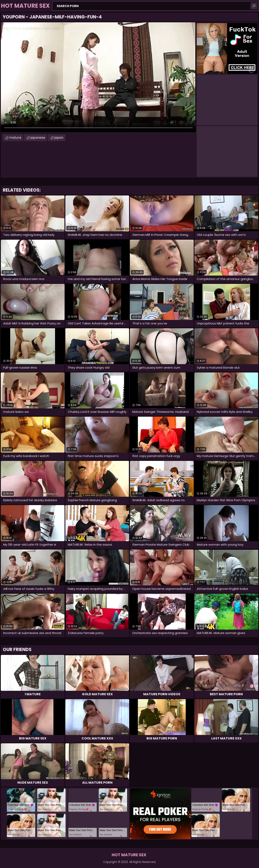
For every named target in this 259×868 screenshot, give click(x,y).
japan (59, 138)
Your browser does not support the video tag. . (98, 77)
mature (15, 138)
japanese (38, 138)
